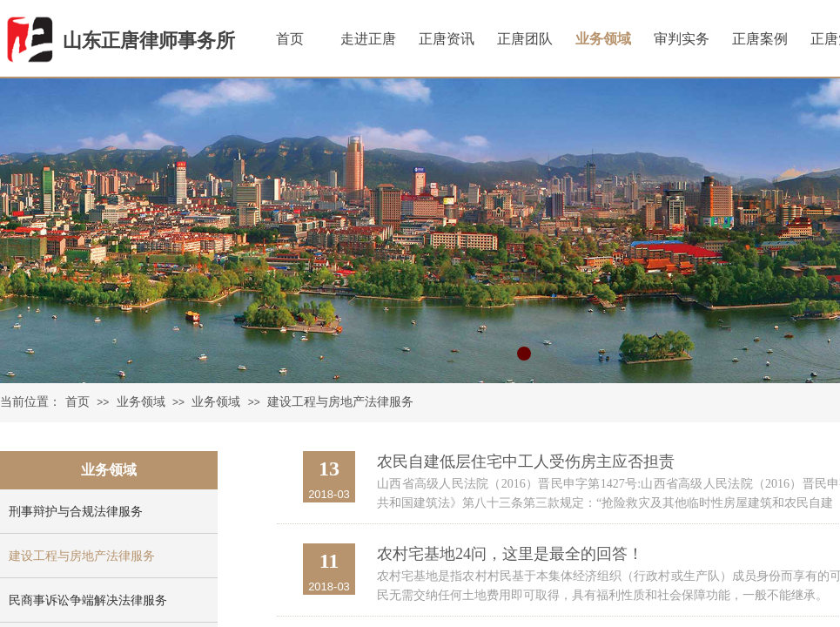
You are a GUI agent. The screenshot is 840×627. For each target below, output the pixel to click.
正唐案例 (760, 39)
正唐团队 (525, 39)
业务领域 (141, 402)
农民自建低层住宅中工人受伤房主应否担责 (526, 462)
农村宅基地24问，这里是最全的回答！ (510, 554)
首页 (77, 402)
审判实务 (682, 39)
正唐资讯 (447, 39)
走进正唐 (368, 39)
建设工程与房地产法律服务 (340, 402)
